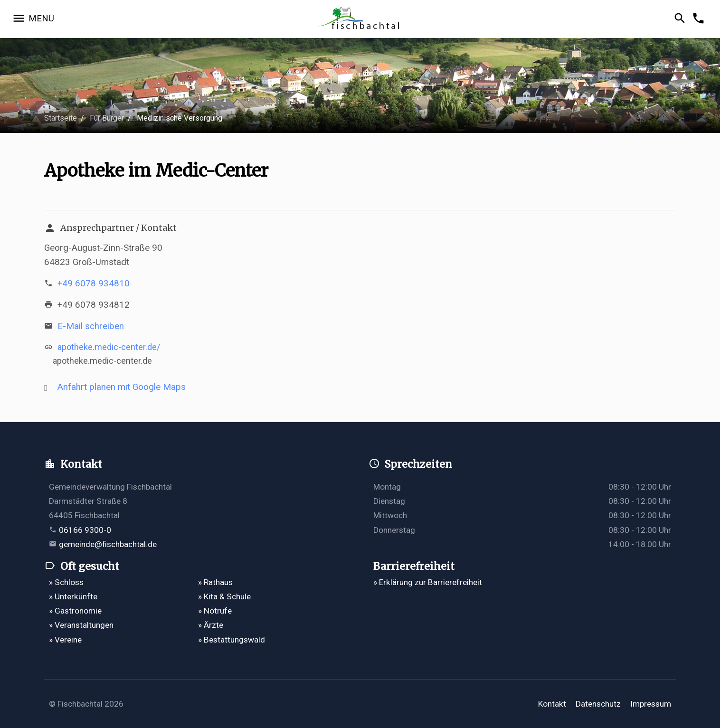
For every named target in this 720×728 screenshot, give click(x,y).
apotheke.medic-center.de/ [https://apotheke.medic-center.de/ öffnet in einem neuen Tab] (109, 347)
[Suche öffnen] (681, 19)
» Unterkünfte (73, 596)
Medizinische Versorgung (180, 118)
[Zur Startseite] (360, 19)
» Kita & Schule (224, 596)
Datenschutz (598, 704)
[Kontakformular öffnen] (700, 19)
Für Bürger (107, 118)
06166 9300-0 (85, 530)
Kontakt (552, 704)
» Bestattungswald (232, 640)
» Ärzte (211, 625)
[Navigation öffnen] (33, 19)
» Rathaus (215, 582)
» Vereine (65, 640)
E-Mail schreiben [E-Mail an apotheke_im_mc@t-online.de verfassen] (91, 326)
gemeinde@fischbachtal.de (108, 544)
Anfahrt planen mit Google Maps (122, 387)
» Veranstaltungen (81, 625)
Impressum (651, 704)
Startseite (61, 118)
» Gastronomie (75, 611)
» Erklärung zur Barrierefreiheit (428, 582)
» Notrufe (215, 611)
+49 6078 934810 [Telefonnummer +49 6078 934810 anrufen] (94, 283)
